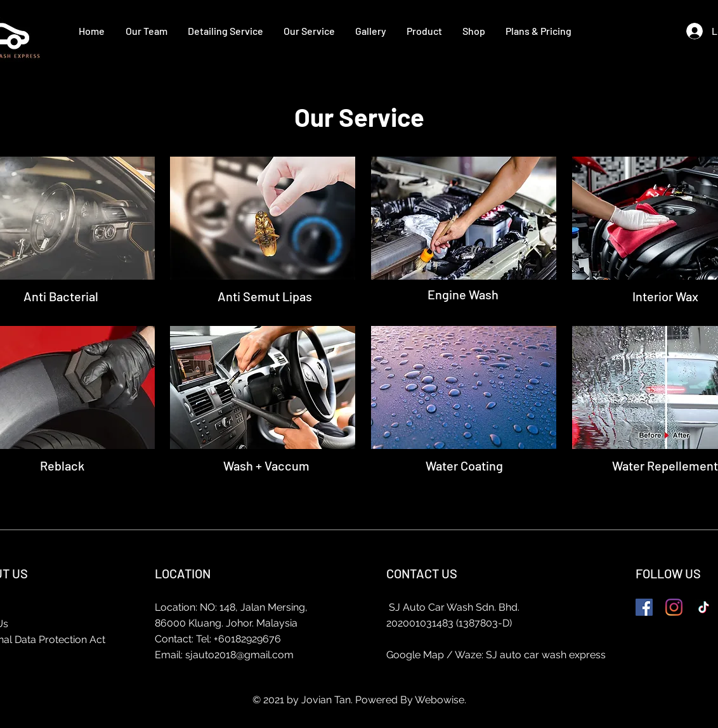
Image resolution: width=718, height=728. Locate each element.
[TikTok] (704, 607)
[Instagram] (674, 607)
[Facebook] (644, 607)
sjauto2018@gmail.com (239, 655)
